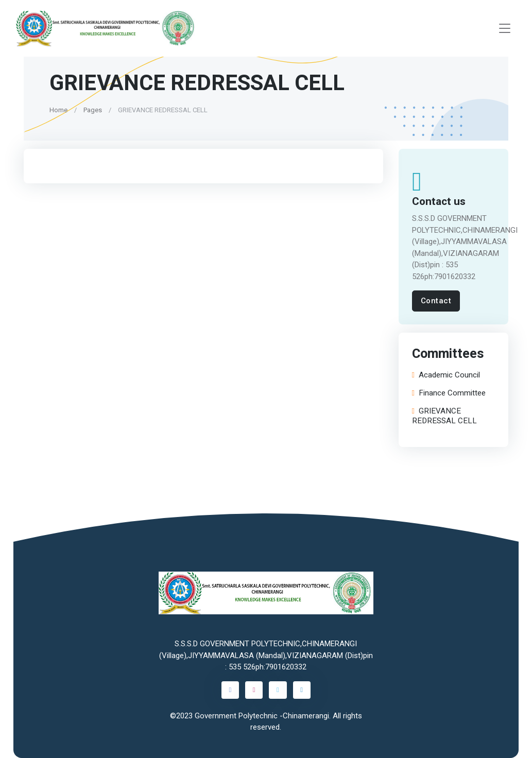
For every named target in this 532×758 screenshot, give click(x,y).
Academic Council (446, 376)
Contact (436, 301)
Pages (93, 110)
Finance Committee (449, 393)
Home (58, 110)
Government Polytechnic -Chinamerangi (262, 716)
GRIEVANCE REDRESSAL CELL (444, 416)
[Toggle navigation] (505, 29)
